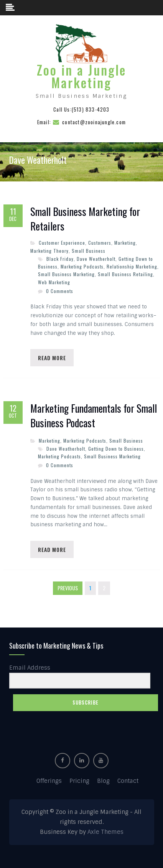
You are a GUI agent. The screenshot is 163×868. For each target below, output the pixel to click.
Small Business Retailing (125, 274)
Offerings (49, 781)
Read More (52, 358)
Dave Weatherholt (96, 259)
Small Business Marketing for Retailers (85, 219)
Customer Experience (62, 243)
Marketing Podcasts (82, 266)
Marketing (125, 243)
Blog (103, 781)
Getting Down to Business (116, 449)
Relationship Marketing (132, 266)
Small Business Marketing (66, 274)
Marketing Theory (49, 251)
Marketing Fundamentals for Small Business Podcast (94, 416)
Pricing (79, 781)
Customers (100, 243)
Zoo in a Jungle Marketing (81, 76)
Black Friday (60, 259)
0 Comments (60, 291)
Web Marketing (54, 282)
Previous (68, 588)
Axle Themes (105, 832)
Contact (128, 781)
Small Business (89, 251)
